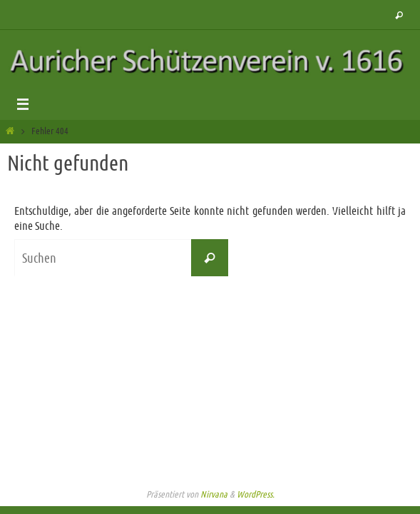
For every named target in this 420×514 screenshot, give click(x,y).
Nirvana (214, 494)
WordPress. (256, 494)
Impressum (210, 469)
